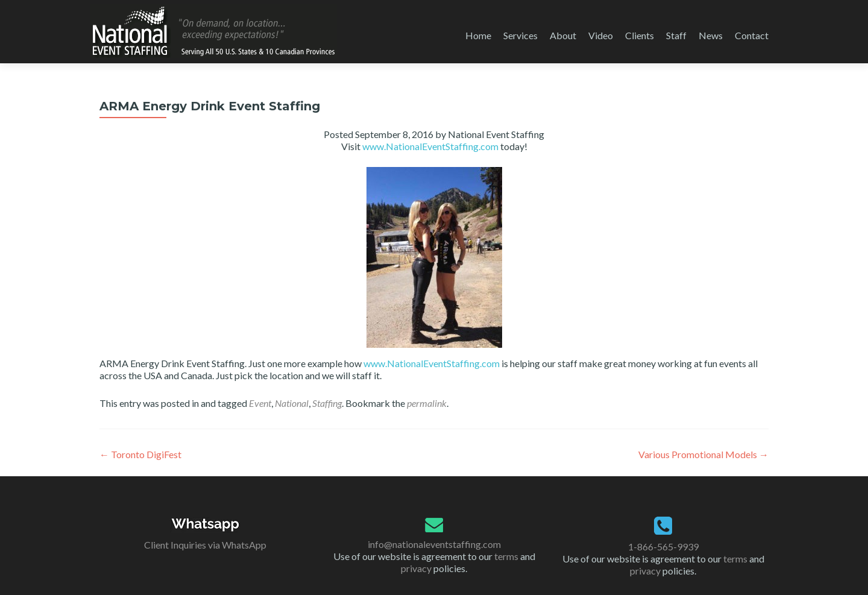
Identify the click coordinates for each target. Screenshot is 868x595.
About (563, 35)
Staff (676, 35)
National (292, 403)
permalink (427, 403)
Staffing (327, 403)
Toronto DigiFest (140, 454)
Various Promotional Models (703, 454)
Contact (752, 35)
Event (260, 403)
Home (478, 35)
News (711, 35)
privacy (416, 568)
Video (601, 35)
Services (520, 35)
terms (506, 556)
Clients (640, 35)
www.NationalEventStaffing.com (430, 146)
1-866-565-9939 (663, 546)
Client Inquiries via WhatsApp (205, 545)
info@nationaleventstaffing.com (434, 544)
